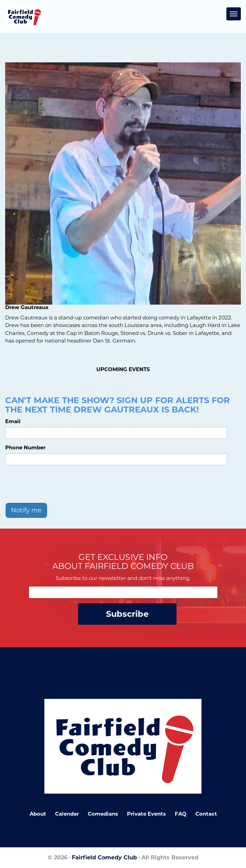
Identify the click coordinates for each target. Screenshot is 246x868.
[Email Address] (123, 592)
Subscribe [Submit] (127, 614)
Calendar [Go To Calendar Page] (67, 814)
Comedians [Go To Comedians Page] (103, 814)
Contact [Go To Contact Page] (206, 814)
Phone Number (25, 447)
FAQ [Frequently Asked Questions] (181, 814)
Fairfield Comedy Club (104, 857)
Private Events (146, 814)
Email (13, 421)
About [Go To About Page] (38, 814)
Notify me (26, 510)
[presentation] (57, 484)
